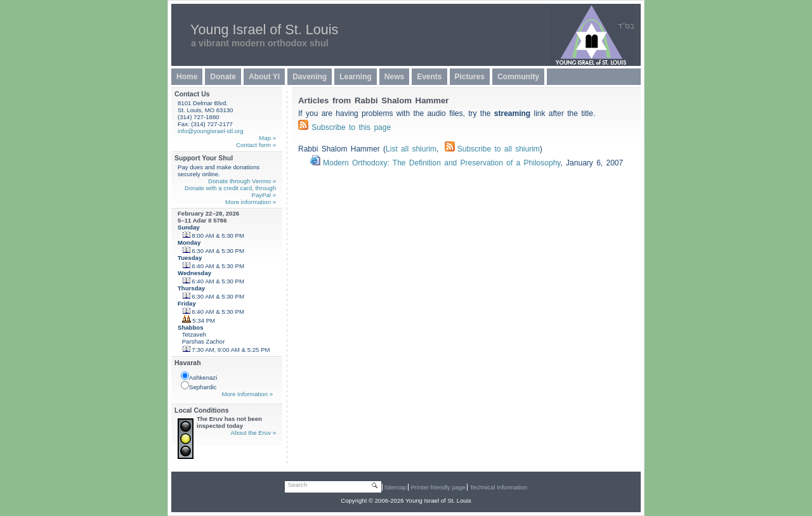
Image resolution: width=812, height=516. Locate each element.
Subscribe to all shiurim (492, 149)
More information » (251, 202)
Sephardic (199, 386)
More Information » (247, 394)
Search (298, 485)
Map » (267, 138)
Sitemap (396, 487)
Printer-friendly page (438, 487)
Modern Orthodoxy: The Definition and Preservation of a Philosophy (442, 163)
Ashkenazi (199, 376)
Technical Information (498, 487)
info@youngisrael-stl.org (211, 131)
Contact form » (256, 145)
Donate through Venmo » (242, 181)
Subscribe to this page (351, 127)
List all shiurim (411, 149)
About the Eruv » (253, 433)
